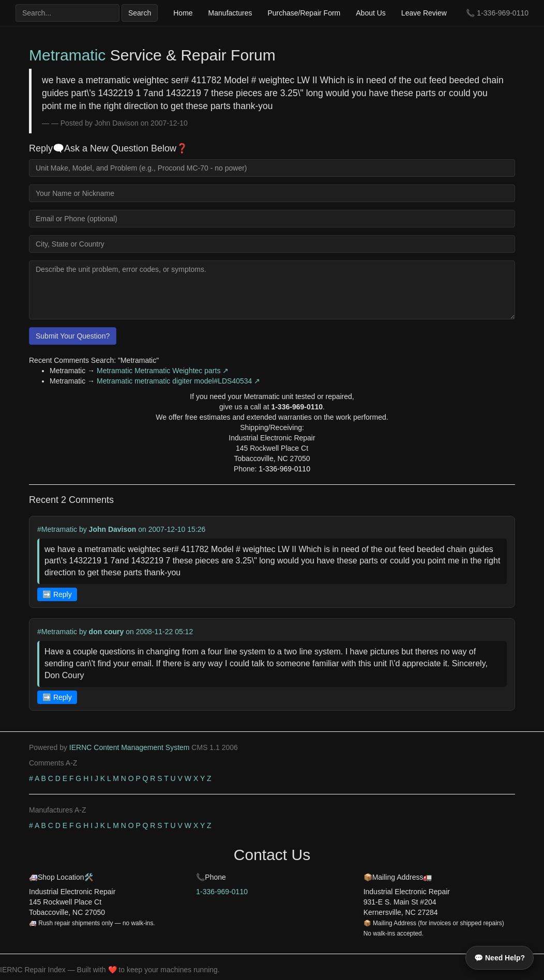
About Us (371, 13)
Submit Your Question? (73, 336)
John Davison (113, 529)
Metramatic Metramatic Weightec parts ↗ (163, 371)
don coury (107, 632)
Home (183, 13)
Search (140, 13)
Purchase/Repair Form (304, 13)
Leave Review (424, 13)
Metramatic (67, 55)
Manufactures (230, 13)
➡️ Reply (57, 594)
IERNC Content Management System (130, 747)
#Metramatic (57, 529)
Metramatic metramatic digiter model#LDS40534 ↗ (178, 381)
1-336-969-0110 (503, 13)
